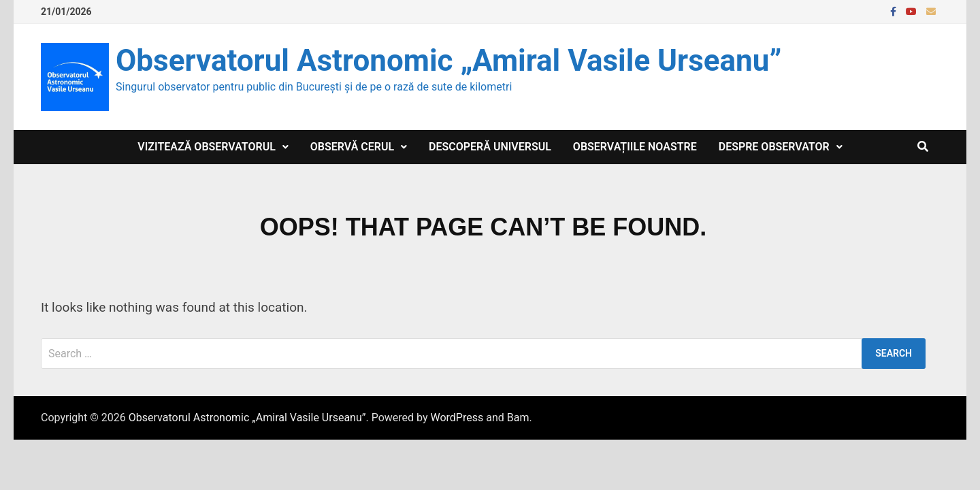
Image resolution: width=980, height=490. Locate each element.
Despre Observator (774, 147)
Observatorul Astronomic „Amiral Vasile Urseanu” (448, 61)
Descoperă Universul (490, 147)
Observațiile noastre (635, 147)
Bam (518, 418)
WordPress (457, 418)
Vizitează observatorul (207, 147)
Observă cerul (352, 147)
